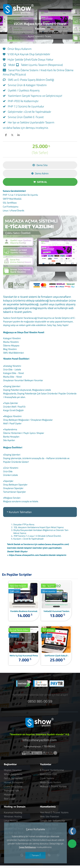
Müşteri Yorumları (13, 770)
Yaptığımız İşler (12, 791)
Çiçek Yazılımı (47, 778)
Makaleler (9, 795)
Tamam (35, 855)
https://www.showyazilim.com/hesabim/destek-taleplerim (37, 555)
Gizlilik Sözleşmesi (13, 778)
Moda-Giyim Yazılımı (50, 782)
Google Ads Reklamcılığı (52, 821)
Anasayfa (17, 33)
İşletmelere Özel (48, 774)
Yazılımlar (28, 33)
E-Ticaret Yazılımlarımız (52, 770)
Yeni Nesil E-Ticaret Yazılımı (54, 812)
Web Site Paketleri (49, 817)
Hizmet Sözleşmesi (14, 782)
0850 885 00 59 (40, 701)
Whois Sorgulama (13, 774)
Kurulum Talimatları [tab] (19, 512)
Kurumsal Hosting (13, 812)
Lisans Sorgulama (13, 786)
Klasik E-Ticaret (43, 33)
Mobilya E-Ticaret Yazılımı (53, 786)
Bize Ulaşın (10, 799)
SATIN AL (40, 182)
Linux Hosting (11, 821)
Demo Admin (40, 173)
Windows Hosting (13, 817)
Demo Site (40, 165)
